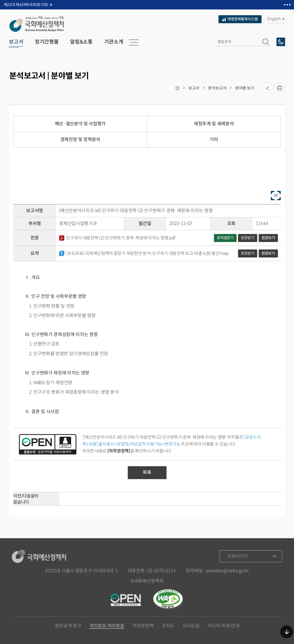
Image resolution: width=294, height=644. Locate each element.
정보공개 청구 (68, 626)
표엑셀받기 (225, 238)
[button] (266, 42)
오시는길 (191, 626)
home (177, 88)
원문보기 (268, 238)
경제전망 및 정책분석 (80, 139)
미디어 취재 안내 (223, 626)
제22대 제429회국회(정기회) (26, 5)
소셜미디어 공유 (267, 88)
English (276, 19)
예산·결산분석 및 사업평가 (80, 124)
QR (276, 195)
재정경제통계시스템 (240, 19)
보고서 (194, 88)
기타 (214, 139)
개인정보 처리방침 (107, 626)
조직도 (168, 626)
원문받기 (248, 238)
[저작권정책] (119, 451)
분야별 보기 (245, 88)
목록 (147, 472)
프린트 (280, 88)
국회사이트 (238, 556)
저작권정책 (143, 626)
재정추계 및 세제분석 (214, 124)
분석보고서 (217, 88)
